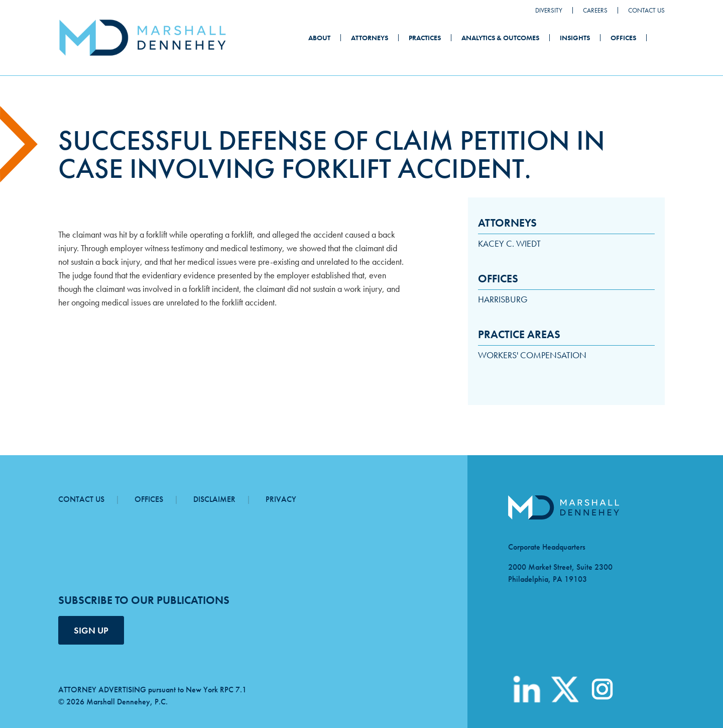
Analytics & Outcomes (500, 38)
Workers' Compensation (532, 355)
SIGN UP (91, 630)
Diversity (549, 10)
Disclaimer (214, 499)
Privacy (281, 499)
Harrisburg (503, 299)
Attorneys (370, 38)
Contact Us (646, 10)
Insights (575, 38)
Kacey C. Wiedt (509, 243)
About (319, 38)
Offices (623, 38)
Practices (425, 38)
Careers (595, 10)
